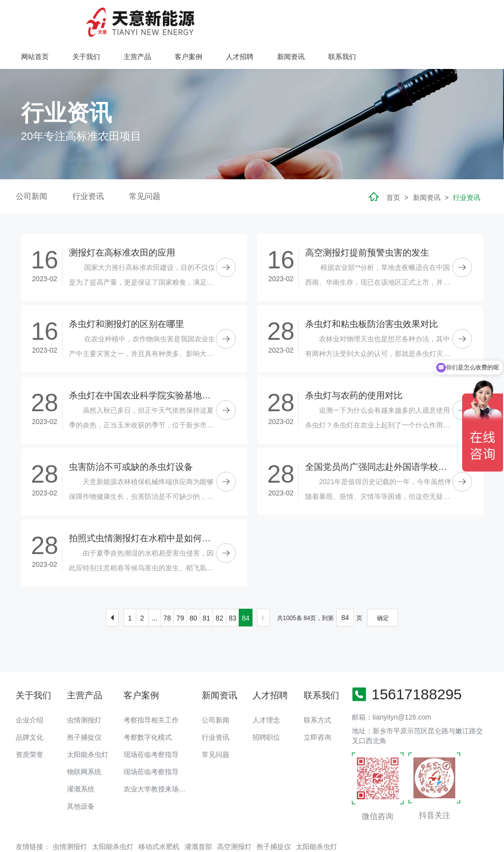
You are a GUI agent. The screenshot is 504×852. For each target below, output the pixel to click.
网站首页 (163, 19)
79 (180, 586)
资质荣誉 (30, 723)
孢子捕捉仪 (84, 706)
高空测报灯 (234, 815)
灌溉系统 (81, 757)
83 (233, 586)
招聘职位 (266, 706)
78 (167, 586)
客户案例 (315, 19)
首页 (393, 166)
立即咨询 (317, 706)
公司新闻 (31, 165)
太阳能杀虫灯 (88, 723)
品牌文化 (30, 706)
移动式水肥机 (159, 815)
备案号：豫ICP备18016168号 (337, 840)
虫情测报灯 (84, 688)
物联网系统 (84, 740)
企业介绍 (30, 688)
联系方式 (317, 688)
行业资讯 (88, 165)
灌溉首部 (198, 815)
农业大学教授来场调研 (158, 757)
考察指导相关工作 (151, 688)
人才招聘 (366, 19)
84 (246, 586)
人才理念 (266, 688)
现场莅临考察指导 (151, 723)
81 (207, 586)
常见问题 (145, 165)
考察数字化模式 (148, 706)
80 (193, 586)
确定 (383, 586)
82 (220, 586)
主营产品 (264, 19)
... (155, 586)
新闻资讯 (416, 19)
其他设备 (81, 775)
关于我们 (214, 19)
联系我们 (467, 19)
